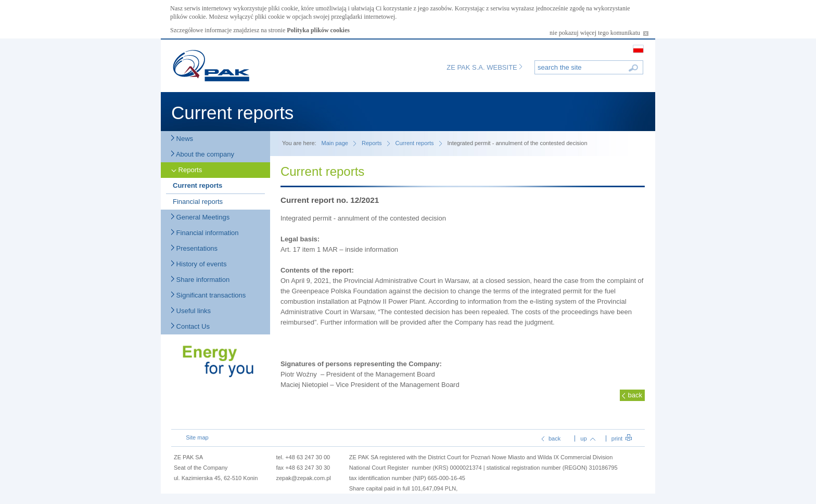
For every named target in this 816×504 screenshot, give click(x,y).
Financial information (205, 233)
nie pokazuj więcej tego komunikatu (599, 33)
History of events (199, 264)
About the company (203, 154)
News (182, 139)
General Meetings (200, 217)
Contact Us (190, 326)
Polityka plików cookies (318, 30)
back (635, 395)
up (588, 438)
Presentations (194, 248)
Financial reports (198, 202)
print (622, 438)
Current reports (197, 185)
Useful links (191, 311)
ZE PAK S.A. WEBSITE (484, 67)
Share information (200, 280)
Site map (197, 437)
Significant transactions (208, 295)
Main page (335, 143)
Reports (187, 170)
